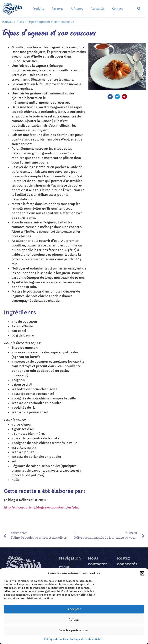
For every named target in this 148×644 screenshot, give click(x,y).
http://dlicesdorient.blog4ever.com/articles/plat (41, 507)
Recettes (57, 9)
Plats (20, 22)
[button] (142, 573)
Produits (38, 9)
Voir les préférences (74, 630)
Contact (117, 9)
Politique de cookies (56, 639)
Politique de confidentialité (86, 639)
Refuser (74, 620)
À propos (77, 9)
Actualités (98, 9)
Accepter (74, 609)
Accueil (8, 22)
